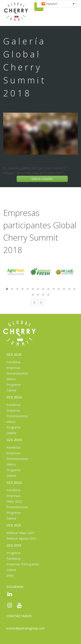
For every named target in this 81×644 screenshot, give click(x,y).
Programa (13, 385)
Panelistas (14, 362)
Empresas (13, 368)
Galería (11, 390)
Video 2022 (14, 501)
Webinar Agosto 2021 (22, 538)
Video (10, 575)
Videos (11, 379)
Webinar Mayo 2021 (21, 533)
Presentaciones (17, 373)
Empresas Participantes (23, 564)
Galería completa (42, 179)
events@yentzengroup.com (26, 628)
